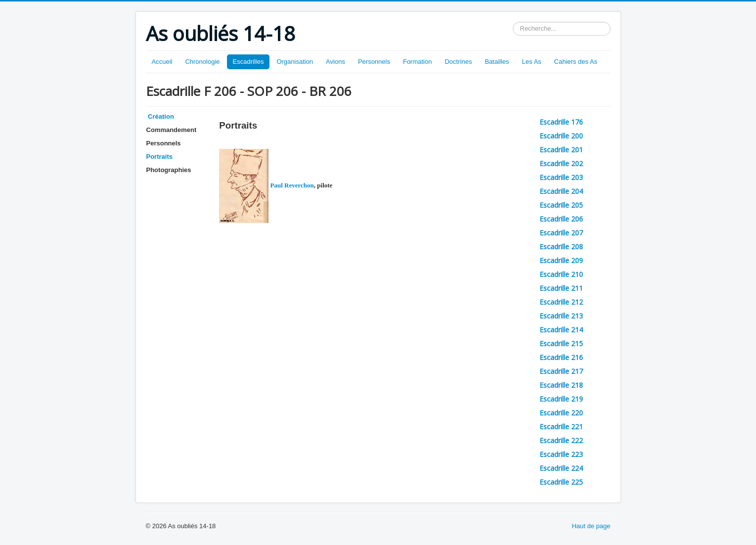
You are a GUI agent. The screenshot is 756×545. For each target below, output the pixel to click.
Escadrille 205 (561, 205)
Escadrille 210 (561, 274)
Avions (335, 62)
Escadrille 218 (561, 385)
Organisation (295, 62)
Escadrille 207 (561, 233)
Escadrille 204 (561, 191)
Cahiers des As (576, 62)
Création (160, 116)
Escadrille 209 (561, 260)
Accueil (162, 62)
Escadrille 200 (561, 136)
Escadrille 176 (561, 122)
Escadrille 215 (561, 343)
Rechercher (513, 22)
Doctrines (458, 62)
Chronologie (202, 62)
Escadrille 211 (561, 288)
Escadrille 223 (561, 454)
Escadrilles (248, 62)
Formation (418, 62)
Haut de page (591, 526)
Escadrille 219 (561, 399)
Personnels (374, 62)
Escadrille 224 (561, 468)
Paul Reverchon (266, 185)
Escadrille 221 (561, 427)
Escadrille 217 (561, 371)
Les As (532, 62)
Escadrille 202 (561, 163)
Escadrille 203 (561, 177)
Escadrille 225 (561, 482)
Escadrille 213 (561, 316)
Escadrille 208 (561, 247)
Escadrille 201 (561, 150)
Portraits (159, 157)
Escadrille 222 (561, 440)
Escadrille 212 (561, 302)
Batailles (497, 62)
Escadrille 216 (561, 357)
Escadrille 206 (561, 219)
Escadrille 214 (561, 330)
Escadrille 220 (561, 413)
